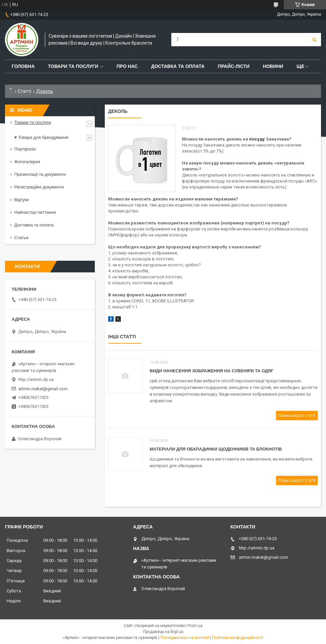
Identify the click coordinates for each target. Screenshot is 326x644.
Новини (273, 66)
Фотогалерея (27, 162)
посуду (257, 139)
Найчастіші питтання (35, 212)
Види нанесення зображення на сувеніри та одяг (212, 371)
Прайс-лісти (234, 66)
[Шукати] (314, 40)
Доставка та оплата (178, 66)
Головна (23, 66)
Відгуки (21, 200)
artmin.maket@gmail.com (43, 389)
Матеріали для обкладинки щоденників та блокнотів (216, 449)
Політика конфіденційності (238, 638)
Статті (24, 91)
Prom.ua (195, 626)
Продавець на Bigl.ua (163, 632)
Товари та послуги (73, 66)
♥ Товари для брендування (41, 137)
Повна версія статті (297, 416)
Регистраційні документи (39, 187)
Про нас (127, 66)
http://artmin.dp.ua (36, 379)
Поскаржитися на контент (185, 638)
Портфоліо (25, 149)
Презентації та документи (40, 174)
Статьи (21, 238)
